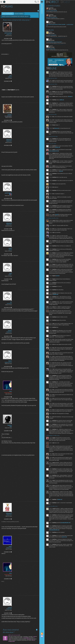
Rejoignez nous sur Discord (42, 636)
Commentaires (54, 6)
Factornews (8, 14)
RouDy (10, 248)
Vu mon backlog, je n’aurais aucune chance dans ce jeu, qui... (57, 12)
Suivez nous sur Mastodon (42, 639)
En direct (53, 2)
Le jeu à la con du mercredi (52, 11)
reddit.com (62, 101)
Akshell (10, 361)
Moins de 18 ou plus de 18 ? (52, 18)
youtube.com (58, 148)
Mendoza (51, 32)
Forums (51, 30)
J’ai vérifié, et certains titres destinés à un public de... (56, 19)
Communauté (42, 315)
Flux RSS (42, 634)
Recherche (35, 2)
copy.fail (57, 216)
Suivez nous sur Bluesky (42, 641)
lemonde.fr (71, 98)
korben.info (57, 129)
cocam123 (51, 46)
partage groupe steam (51, 49)
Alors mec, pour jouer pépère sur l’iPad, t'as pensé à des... (57, 43)
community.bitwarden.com (66, 530)
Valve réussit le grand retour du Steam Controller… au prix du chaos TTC (59, 25)
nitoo (11, 391)
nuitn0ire (10, 115)
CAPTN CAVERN (8, 33)
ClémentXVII (9, 513)
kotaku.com (60, 505)
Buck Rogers (52, 8)
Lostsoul (10, 608)
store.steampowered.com (54, 152)
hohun (10, 546)
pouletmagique (8, 193)
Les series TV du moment (52, 35)
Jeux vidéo (19, 14)
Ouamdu (10, 331)
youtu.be (64, 172)
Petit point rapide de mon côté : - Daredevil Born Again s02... (57, 36)
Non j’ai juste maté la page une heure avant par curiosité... (57, 27)
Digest (66, 2)
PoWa (10, 273)
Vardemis (10, 425)
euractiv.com (65, 544)
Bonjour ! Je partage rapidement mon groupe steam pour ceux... (58, 50)
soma (10, 76)
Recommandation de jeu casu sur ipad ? (55, 42)
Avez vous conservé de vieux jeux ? (15, 16)
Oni (11, 302)
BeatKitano (52, 22)
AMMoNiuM (9, 140)
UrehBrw (51, 39)
